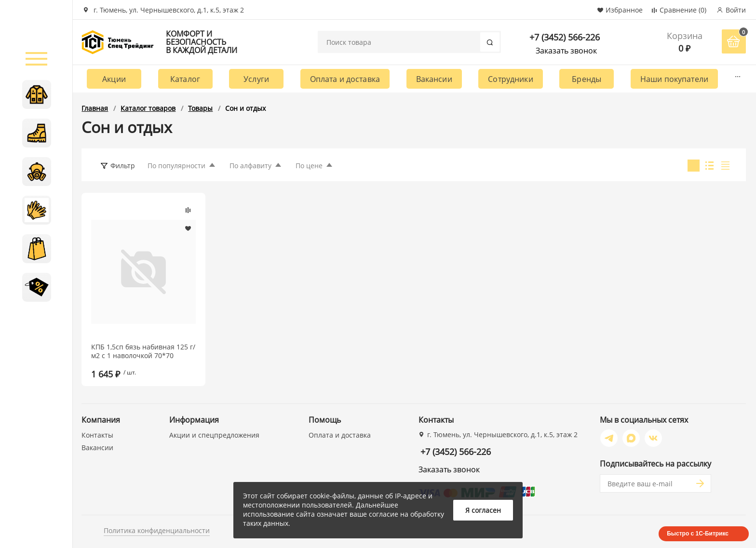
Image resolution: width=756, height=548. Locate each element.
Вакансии (434, 79)
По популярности (176, 166)
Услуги (256, 79)
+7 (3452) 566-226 (565, 37)
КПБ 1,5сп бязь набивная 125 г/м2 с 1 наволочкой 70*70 (143, 351)
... (738, 74)
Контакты (97, 435)
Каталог (185, 79)
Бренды (587, 79)
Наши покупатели (674, 79)
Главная (95, 108)
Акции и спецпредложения (214, 435)
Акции (114, 79)
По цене (309, 166)
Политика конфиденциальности (157, 530)
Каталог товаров (148, 108)
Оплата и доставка (345, 79)
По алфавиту (250, 166)
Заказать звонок (566, 51)
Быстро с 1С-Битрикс (698, 534)
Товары (200, 108)
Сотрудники (510, 79)
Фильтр (123, 166)
